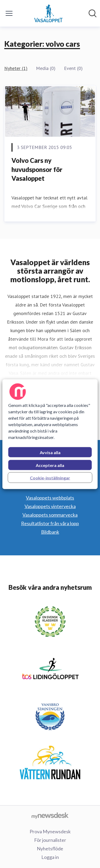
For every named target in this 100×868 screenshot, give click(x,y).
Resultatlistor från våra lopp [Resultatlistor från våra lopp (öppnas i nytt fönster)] (50, 523)
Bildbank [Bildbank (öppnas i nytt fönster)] (50, 532)
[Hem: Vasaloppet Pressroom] (48, 13)
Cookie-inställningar (50, 478)
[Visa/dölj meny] (9, 13)
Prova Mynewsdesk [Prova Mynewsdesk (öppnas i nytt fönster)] (50, 831)
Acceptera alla (50, 465)
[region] (50, 434)
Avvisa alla (50, 452)
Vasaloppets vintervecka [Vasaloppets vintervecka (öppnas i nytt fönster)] (50, 506)
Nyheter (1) (16, 68)
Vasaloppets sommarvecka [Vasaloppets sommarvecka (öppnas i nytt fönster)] (50, 515)
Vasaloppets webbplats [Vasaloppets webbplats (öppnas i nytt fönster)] (50, 498)
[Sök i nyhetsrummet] (93, 13)
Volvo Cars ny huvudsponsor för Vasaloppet (37, 169)
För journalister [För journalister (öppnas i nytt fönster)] (50, 840)
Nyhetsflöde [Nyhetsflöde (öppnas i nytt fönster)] (50, 849)
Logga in (50, 857)
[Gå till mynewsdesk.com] (50, 815)
